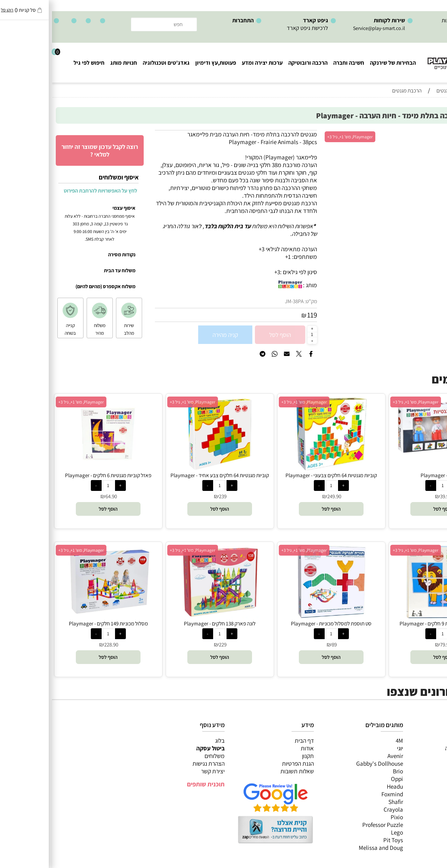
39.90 (394, 496)
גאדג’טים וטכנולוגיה (418, 779)
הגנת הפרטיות (246, 763)
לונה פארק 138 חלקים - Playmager (168, 624)
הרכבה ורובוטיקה (256, 63)
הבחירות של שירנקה (341, 63)
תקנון (256, 756)
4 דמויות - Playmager (391, 475)
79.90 (394, 645)
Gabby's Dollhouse (328, 763)
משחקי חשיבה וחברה (417, 748)
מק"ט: (259, 301)
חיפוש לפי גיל (37, 63)
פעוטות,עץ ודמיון (422, 771)
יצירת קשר (161, 771)
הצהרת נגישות (157, 763)
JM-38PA (242, 301)
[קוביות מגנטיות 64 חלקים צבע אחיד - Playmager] (168, 468)
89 (282, 645)
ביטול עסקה (159, 748)
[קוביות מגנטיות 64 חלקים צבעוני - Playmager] (279, 468)
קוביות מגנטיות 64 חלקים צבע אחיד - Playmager (168, 475)
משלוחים (163, 756)
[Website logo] (409, 58)
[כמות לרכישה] (260, 334)
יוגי (348, 748)
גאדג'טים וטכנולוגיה (114, 63)
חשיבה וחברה (297, 63)
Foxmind (340, 794)
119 (260, 315)
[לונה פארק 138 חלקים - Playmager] (168, 616)
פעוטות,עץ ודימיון (164, 63)
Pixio (345, 817)
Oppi (345, 779)
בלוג (168, 740)
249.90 (282, 496)
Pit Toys (341, 840)
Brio (346, 771)
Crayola (341, 809)
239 (171, 496)
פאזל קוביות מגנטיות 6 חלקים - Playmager (56, 475)
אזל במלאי (429, 134)
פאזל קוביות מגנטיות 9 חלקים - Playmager (391, 624)
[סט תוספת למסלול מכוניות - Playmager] (279, 616)
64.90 (59, 496)
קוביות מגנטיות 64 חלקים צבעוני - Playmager (279, 475)
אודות (255, 748)
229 (171, 645)
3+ (225, 272)
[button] (391, 509)
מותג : (258, 285)
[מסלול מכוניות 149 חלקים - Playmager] (56, 616)
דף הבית (252, 740)
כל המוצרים (427, 740)
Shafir (344, 802)
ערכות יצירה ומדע (210, 63)
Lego (345, 832)
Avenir (343, 756)
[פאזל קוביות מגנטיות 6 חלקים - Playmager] (56, 468)
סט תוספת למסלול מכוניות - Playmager (279, 624)
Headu (343, 786)
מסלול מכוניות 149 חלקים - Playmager (56, 624)
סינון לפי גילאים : (247, 272)
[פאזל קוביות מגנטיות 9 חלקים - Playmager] (391, 616)
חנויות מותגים (425, 786)
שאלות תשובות (245, 771)
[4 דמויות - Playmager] (391, 455)
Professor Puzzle (331, 825)
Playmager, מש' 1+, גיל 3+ (298, 137)
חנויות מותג (72, 63)
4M (347, 740)
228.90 (59, 645)
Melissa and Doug (329, 848)
